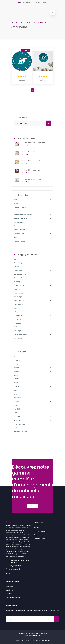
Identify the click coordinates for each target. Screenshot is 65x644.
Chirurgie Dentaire (32, 274)
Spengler (32, 364)
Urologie (32, 308)
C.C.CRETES (32, 398)
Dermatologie (32, 263)
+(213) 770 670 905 (15, 566)
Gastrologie (32, 297)
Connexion (10, 586)
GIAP (32, 390)
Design (32, 200)
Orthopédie (32, 316)
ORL (32, 259)
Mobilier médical (32, 230)
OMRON (32, 386)
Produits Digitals (32, 241)
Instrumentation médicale (32, 215)
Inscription (10, 590)
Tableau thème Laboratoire (31, 170)
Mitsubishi (32, 409)
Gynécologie (32, 278)
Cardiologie (32, 270)
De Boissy (32, 371)
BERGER (32, 379)
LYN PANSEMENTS (32, 424)
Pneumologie (32, 304)
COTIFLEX (32, 417)
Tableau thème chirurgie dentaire (33, 143)
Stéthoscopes (32, 222)
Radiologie (32, 319)
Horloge (32, 237)
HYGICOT (32, 420)
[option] (32, 20)
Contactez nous (39, 539)
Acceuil (36, 527)
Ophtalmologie (32, 286)
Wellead (32, 405)
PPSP (32, 413)
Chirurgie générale (32, 335)
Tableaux (32, 226)
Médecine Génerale (32, 218)
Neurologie (32, 282)
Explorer (32, 506)
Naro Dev (36, 636)
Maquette (32, 203)
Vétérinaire (32, 327)
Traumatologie (32, 293)
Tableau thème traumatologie (32, 161)
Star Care (32, 356)
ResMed (32, 428)
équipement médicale (32, 211)
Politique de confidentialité (41, 640)
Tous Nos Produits (40, 531)
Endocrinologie (32, 301)
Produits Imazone (32, 207)
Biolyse (32, 402)
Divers (32, 383)
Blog (35, 535)
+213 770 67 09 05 (40, 2)
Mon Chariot (10, 594)
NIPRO (32, 394)
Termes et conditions (13, 598)
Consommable (32, 234)
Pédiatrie (32, 289)
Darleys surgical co (32, 432)
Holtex (32, 375)
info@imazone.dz (25, 2)
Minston (32, 368)
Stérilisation (32, 338)
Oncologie (32, 331)
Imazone (32, 360)
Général (32, 267)
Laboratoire (32, 312)
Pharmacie (32, 323)
